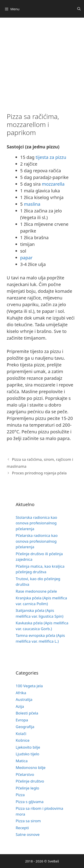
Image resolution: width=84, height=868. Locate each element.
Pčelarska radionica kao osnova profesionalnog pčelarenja (37, 541)
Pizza (20, 795)
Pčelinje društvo (30, 781)
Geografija (25, 727)
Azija (20, 706)
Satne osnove (28, 834)
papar (26, 258)
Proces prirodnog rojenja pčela (39, 473)
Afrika (21, 693)
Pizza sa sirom (28, 821)
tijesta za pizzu (51, 157)
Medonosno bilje (31, 767)
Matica (22, 761)
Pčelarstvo (25, 774)
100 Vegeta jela (29, 686)
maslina (32, 204)
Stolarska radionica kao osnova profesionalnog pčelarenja (36, 523)
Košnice (23, 740)
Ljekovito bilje (28, 747)
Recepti (22, 828)
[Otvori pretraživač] (79, 9)
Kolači (21, 734)
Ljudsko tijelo (27, 754)
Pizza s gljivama (30, 802)
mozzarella (53, 184)
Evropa (22, 720)
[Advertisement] (42, 62)
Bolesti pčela (27, 713)
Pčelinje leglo (27, 788)
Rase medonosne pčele (36, 591)
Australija (24, 699)
